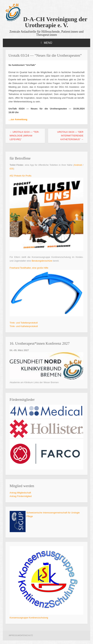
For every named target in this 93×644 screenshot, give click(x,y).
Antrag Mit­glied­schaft (20, 493)
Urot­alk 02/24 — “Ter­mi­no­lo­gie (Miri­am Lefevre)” (24, 136)
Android (78, 165)
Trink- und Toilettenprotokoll (24, 323)
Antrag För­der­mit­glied (21, 496)
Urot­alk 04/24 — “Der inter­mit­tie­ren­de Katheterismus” (70, 136)
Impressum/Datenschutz (21, 635)
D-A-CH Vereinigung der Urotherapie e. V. (46, 22)
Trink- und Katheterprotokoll (24, 326)
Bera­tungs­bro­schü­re (42, 261)
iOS (12, 169)
